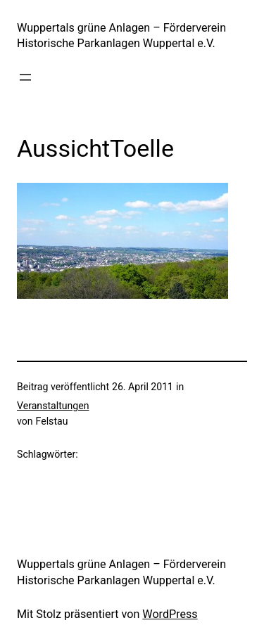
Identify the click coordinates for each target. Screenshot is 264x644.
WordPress (170, 614)
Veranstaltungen (53, 406)
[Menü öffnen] (25, 77)
